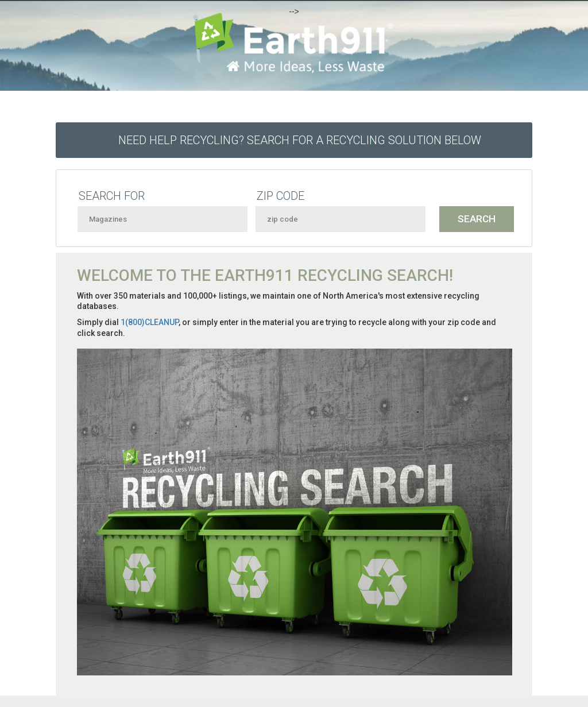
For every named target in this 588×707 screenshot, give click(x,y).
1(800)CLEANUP (150, 322)
